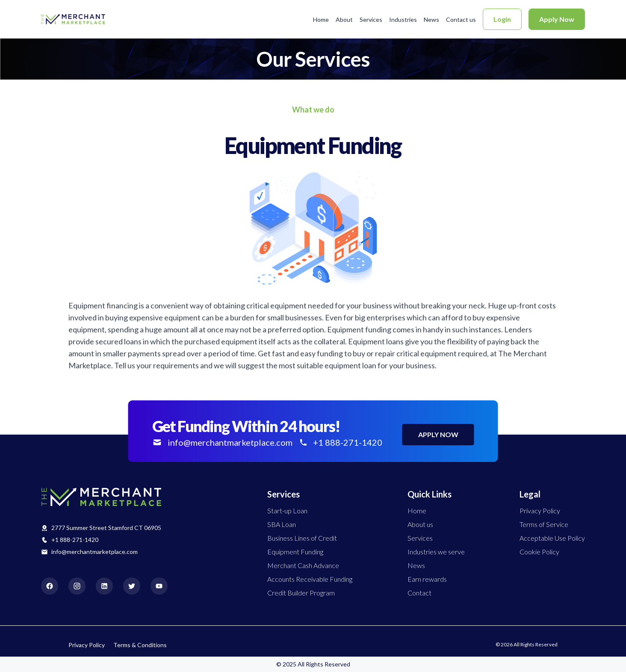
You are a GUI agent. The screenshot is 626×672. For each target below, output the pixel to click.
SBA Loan (282, 524)
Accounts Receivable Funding (310, 579)
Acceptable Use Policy (552, 538)
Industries (403, 19)
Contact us (461, 19)
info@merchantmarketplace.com (94, 552)
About (344, 19)
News (431, 19)
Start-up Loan (287, 511)
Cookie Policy (539, 552)
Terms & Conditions (140, 645)
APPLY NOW (438, 434)
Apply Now (557, 19)
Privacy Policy (540, 511)
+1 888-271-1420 (75, 540)
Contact (419, 593)
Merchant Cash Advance (303, 565)
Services (371, 19)
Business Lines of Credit (302, 538)
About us (420, 524)
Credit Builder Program (301, 593)
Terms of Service (544, 524)
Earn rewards (427, 579)
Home (321, 19)
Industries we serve (436, 552)
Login (502, 19)
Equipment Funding (295, 552)
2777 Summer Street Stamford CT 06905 (106, 528)
